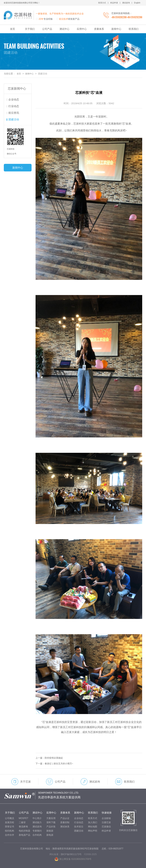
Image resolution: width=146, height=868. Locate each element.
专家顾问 (37, 831)
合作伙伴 (10, 835)
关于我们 (30, 29)
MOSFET (24, 818)
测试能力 (37, 822)
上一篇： (50, 758)
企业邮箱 (106, 818)
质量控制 (65, 822)
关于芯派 (21, 782)
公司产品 (47, 29)
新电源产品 (25, 835)
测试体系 (65, 827)
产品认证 (65, 818)
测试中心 (64, 29)
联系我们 (134, 29)
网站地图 (93, 827)
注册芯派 (106, 822)
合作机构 (37, 835)
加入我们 (93, 822)
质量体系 (99, 29)
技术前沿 (79, 827)
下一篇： (56, 763)
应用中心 (82, 29)
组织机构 (10, 831)
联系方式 (93, 818)
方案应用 (51, 818)
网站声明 (93, 831)
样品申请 (106, 831)
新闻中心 (116, 29)
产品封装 (51, 827)
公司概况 (10, 818)
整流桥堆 (23, 827)
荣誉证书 (10, 827)
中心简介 (37, 818)
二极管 (22, 822)
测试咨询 (90, 782)
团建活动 (14, 119)
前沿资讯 (14, 113)
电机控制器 (25, 831)
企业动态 (14, 99)
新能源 (50, 831)
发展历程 (10, 822)
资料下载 (51, 822)
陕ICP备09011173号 (71, 854)
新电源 (50, 835)
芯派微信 (106, 827)
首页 (13, 29)
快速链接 (107, 813)
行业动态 (14, 106)
